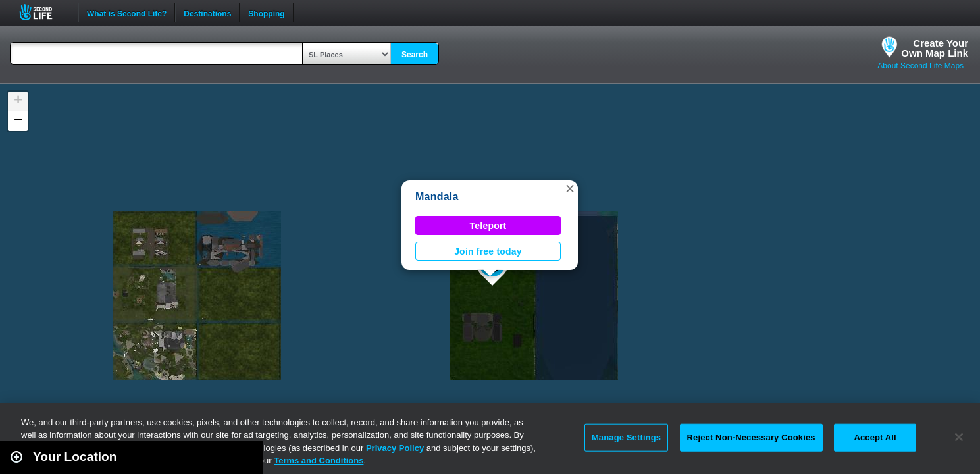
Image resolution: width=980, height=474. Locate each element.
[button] (570, 188)
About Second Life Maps (920, 66)
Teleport (488, 226)
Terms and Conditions (319, 461)
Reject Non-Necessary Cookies (751, 437)
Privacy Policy (395, 448)
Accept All (875, 437)
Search (415, 55)
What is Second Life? (127, 13)
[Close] (959, 437)
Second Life (43, 12)
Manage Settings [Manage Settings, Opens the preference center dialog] (626, 437)
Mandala (437, 197)
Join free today (488, 251)
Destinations (207, 13)
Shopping (266, 13)
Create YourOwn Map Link (935, 48)
